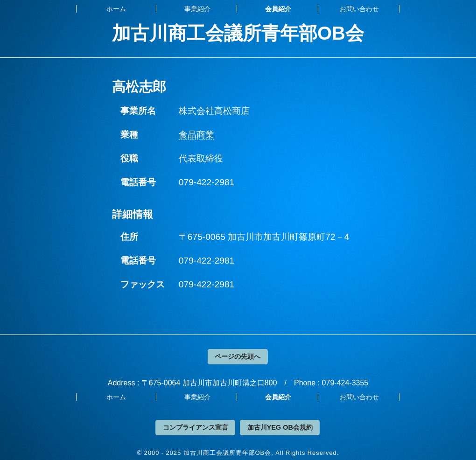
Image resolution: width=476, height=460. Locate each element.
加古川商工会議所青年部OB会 (238, 33)
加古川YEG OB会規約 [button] (280, 427)
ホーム (116, 9)
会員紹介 (278, 9)
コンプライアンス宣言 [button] (196, 427)
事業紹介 (197, 9)
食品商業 (196, 135)
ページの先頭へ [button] (238, 356)
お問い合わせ (359, 9)
